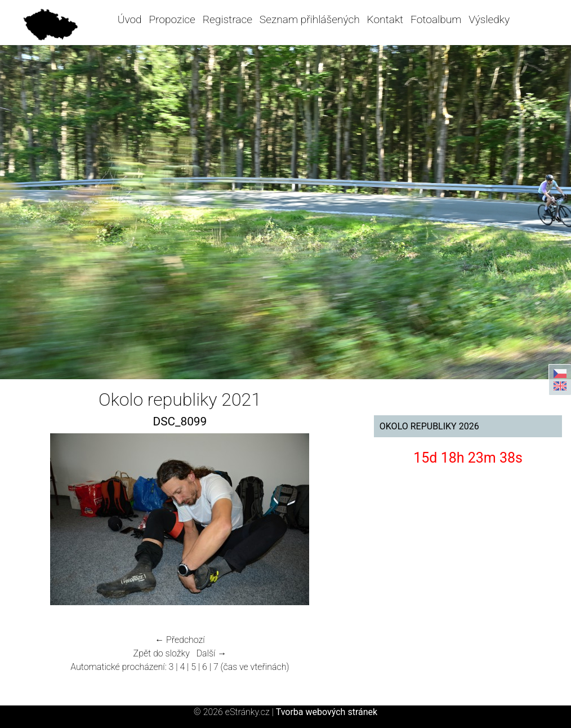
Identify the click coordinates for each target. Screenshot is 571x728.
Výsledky (489, 19)
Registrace (227, 19)
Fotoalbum (436, 19)
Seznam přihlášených (310, 19)
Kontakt (385, 19)
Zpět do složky (162, 653)
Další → (212, 653)
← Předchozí (180, 640)
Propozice (172, 19)
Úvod (130, 19)
